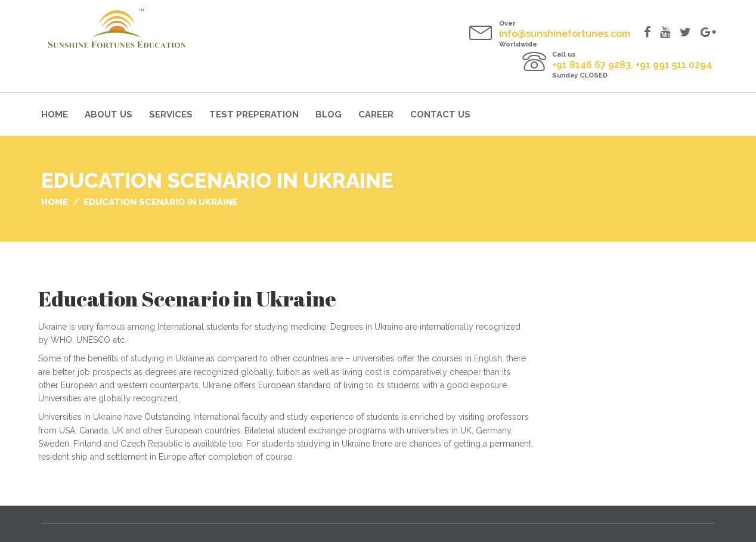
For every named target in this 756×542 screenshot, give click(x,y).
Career (376, 114)
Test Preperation (254, 114)
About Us (109, 114)
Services (171, 114)
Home (55, 114)
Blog (329, 114)
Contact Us (440, 114)
